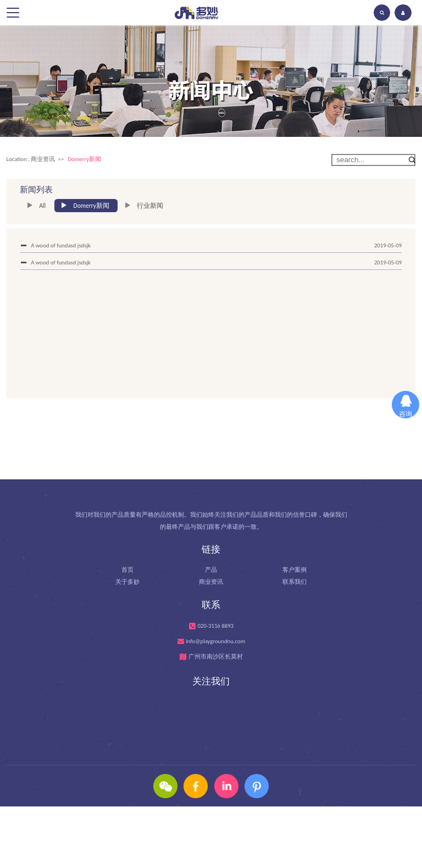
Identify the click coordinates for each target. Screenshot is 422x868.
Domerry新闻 (84, 159)
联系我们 (295, 586)
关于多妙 (127, 586)
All (42, 206)
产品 (211, 574)
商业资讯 (43, 159)
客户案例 (295, 574)
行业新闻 (150, 206)
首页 (127, 574)
